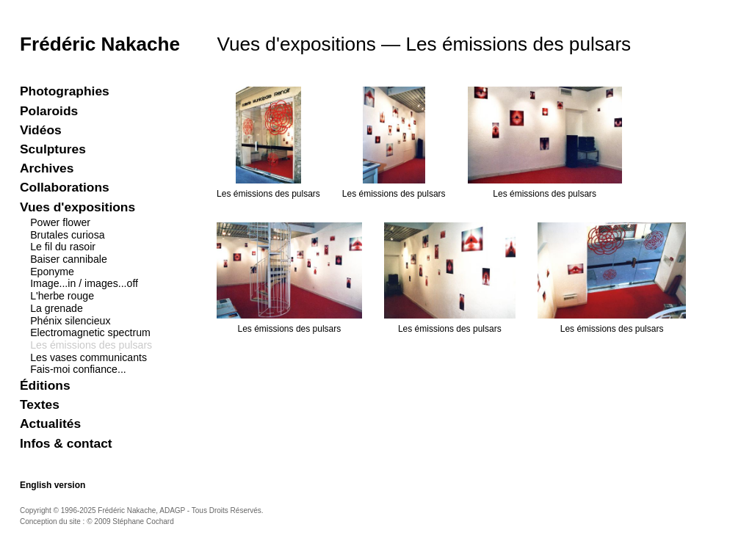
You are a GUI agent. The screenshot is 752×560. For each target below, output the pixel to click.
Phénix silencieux (70, 321)
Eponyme (52, 272)
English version (53, 485)
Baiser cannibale (69, 259)
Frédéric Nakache (100, 44)
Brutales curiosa (68, 235)
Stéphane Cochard (143, 521)
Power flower (60, 222)
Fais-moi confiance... (78, 369)
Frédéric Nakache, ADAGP (141, 510)
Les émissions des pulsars (91, 345)
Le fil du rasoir (63, 247)
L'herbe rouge (62, 296)
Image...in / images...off (84, 283)
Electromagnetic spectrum (90, 332)
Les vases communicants (88, 357)
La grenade (57, 308)
